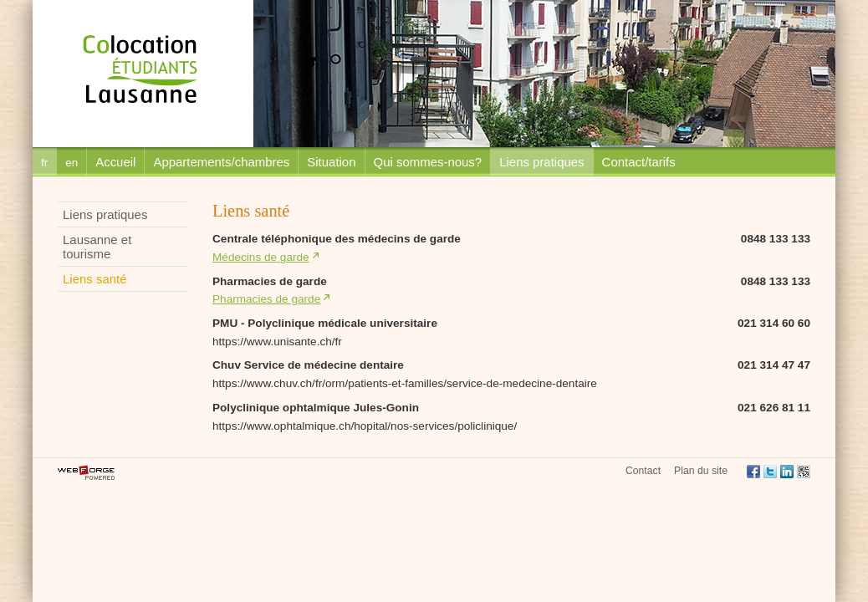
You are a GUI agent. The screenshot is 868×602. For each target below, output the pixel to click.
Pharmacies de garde (266, 299)
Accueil (115, 162)
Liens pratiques (541, 162)
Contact (643, 471)
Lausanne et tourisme (97, 247)
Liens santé (94, 279)
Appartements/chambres (221, 162)
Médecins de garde (261, 257)
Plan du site (701, 471)
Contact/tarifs (639, 162)
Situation (331, 162)
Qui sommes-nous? (428, 162)
